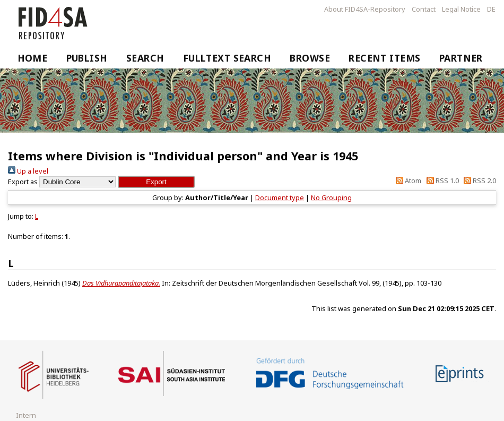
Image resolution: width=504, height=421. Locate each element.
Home (33, 58)
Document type (280, 197)
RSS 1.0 (441, 181)
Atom (407, 181)
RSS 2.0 (478, 181)
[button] (156, 182)
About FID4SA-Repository (365, 9)
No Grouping (331, 197)
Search (145, 58)
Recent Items (384, 58)
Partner (461, 58)
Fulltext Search (227, 58)
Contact (424, 9)
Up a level (28, 171)
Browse (310, 58)
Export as (23, 182)
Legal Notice (461, 9)
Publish (87, 58)
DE (491, 9)
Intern (26, 415)
